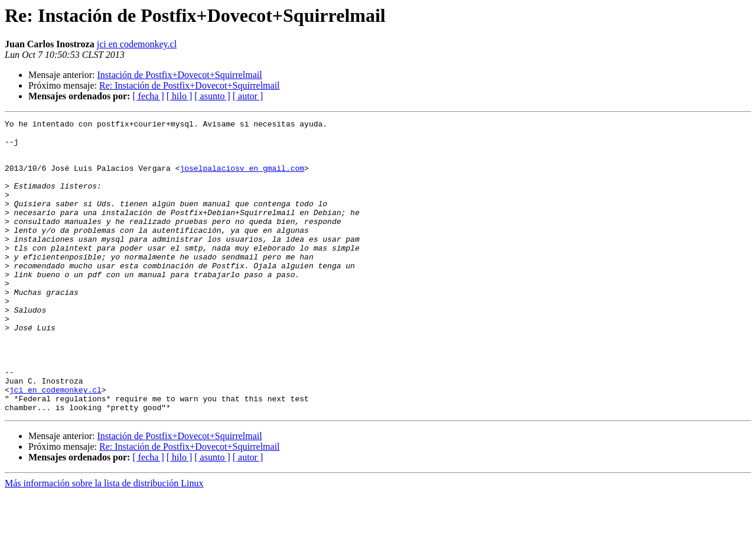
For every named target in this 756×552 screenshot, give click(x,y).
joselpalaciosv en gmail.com (242, 178)
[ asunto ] (212, 96)
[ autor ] (248, 96)
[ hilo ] (180, 96)
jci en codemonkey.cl (137, 44)
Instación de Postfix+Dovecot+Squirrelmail (179, 75)
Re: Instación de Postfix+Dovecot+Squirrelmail (190, 85)
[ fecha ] (148, 96)
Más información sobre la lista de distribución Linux (104, 542)
